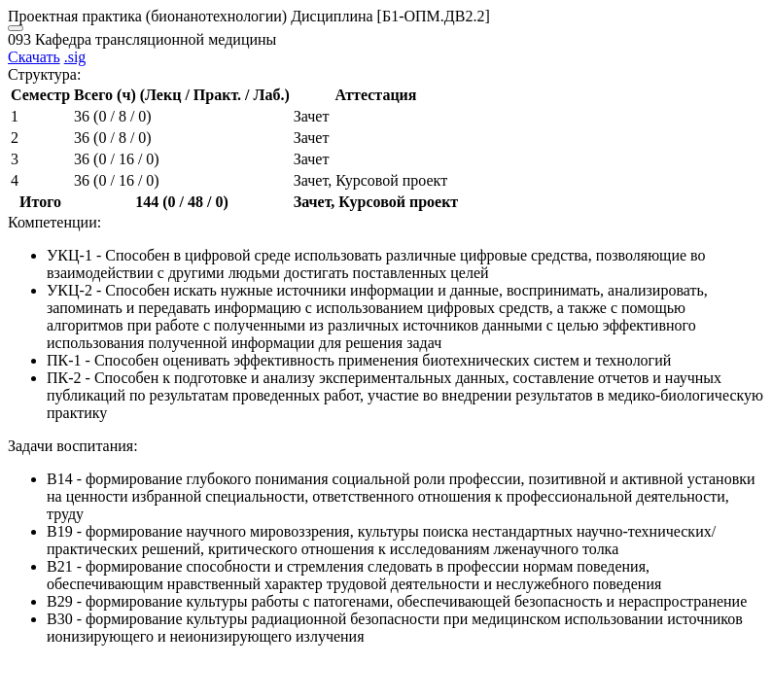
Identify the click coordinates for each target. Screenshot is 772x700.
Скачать (34, 57)
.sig (75, 57)
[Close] (16, 28)
